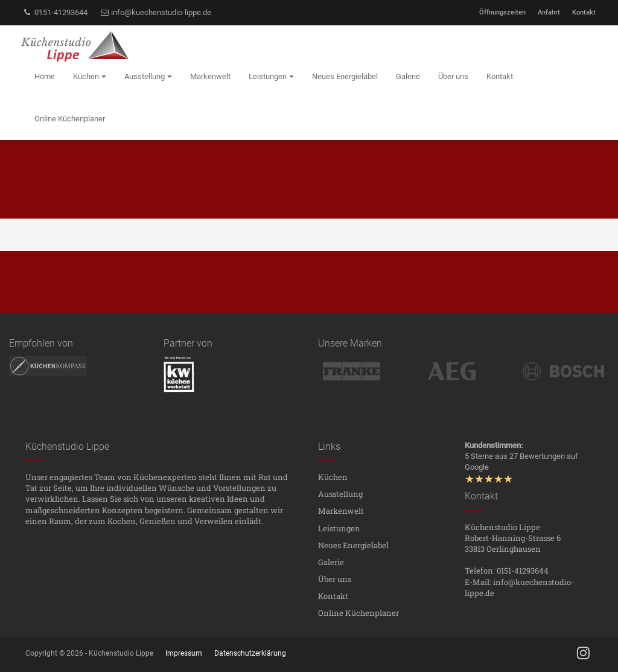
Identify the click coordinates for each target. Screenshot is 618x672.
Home (45, 76)
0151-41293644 (55, 12)
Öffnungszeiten (502, 12)
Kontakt (584, 12)
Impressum (184, 653)
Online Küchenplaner (358, 613)
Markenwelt (341, 511)
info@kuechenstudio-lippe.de (156, 12)
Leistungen (339, 528)
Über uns (335, 579)
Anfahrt (549, 12)
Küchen (333, 477)
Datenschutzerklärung (250, 653)
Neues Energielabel (353, 545)
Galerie (331, 562)
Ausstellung (340, 494)
